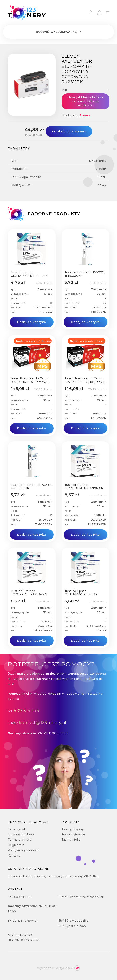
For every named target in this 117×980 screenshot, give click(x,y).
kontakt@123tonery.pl (43, 722)
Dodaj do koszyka (31, 322)
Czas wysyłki (17, 829)
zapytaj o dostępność (69, 131)
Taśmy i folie (71, 840)
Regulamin (16, 845)
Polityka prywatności (24, 850)
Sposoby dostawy (21, 834)
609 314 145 (26, 711)
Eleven (85, 115)
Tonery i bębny (73, 829)
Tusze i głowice (73, 834)
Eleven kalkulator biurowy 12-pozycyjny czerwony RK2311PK (53, 876)
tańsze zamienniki (88, 99)
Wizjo (60, 968)
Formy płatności (20, 840)
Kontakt (14, 856)
